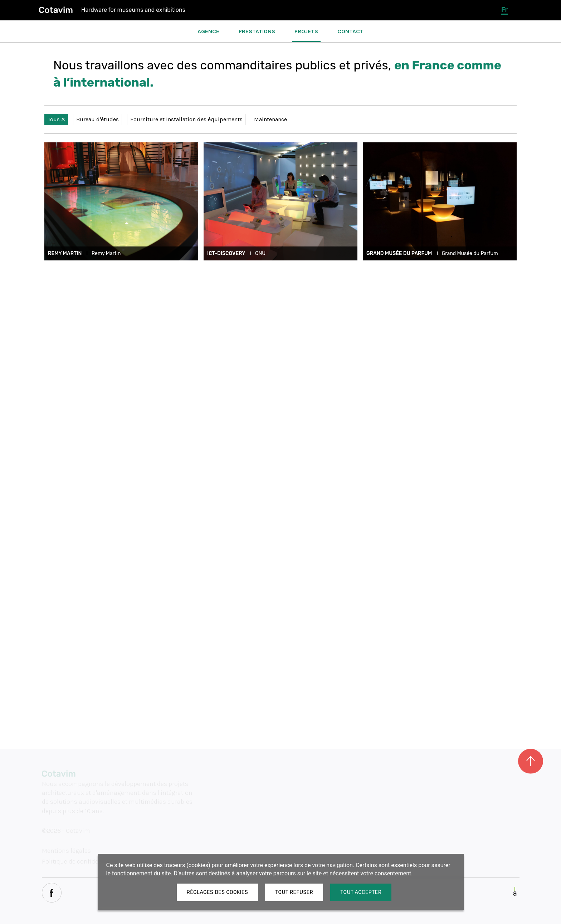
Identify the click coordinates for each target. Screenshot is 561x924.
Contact (350, 31)
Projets (306, 31)
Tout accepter (361, 892)
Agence (208, 31)
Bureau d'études (97, 119)
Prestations (257, 31)
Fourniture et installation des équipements (186, 119)
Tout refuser (294, 892)
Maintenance (270, 119)
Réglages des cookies (218, 892)
